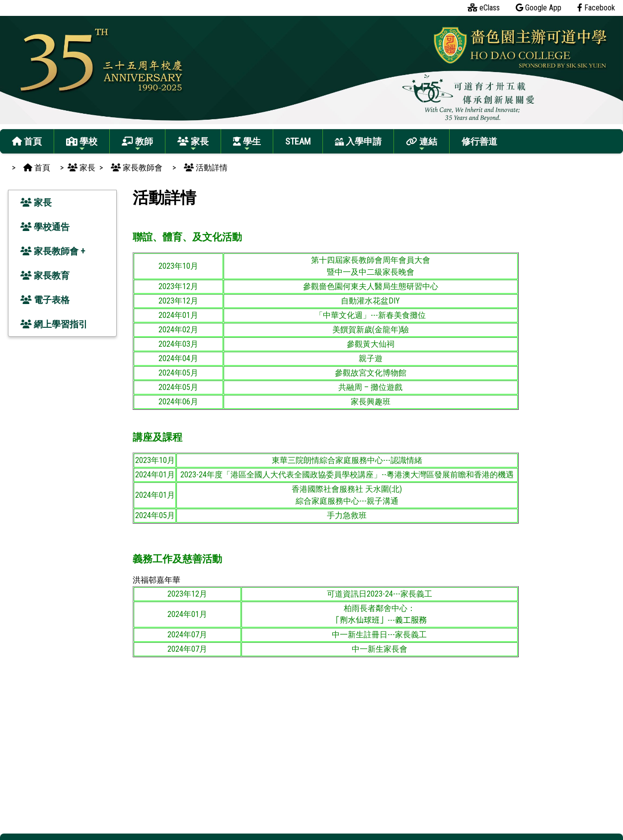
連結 (422, 144)
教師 (137, 144)
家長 (193, 144)
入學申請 (358, 141)
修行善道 (479, 141)
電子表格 (45, 300)
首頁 (27, 141)
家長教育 (45, 275)
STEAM (298, 141)
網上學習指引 (54, 324)
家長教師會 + (53, 251)
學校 (82, 144)
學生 (247, 144)
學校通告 (45, 227)
